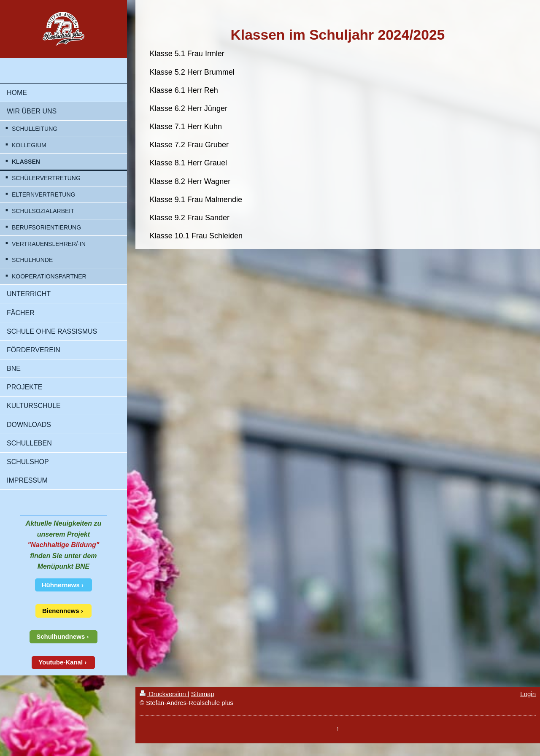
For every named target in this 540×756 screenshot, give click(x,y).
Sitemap (203, 694)
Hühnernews (61, 585)
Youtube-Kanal (61, 662)
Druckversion (164, 694)
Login (528, 694)
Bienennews (61, 611)
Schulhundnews (61, 636)
